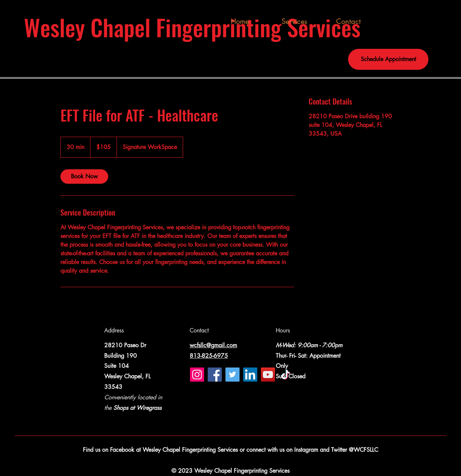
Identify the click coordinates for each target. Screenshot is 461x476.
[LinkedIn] (250, 375)
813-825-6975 (209, 356)
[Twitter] (232, 375)
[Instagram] (197, 375)
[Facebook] (215, 375)
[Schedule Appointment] (388, 59)
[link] (84, 177)
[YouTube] (268, 375)
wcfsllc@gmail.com (213, 345)
